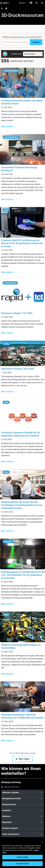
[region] (22, 853)
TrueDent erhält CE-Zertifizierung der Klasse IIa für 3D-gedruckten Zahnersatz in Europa (22, 243)
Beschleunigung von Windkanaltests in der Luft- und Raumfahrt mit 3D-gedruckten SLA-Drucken (23, 575)
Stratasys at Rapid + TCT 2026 (17, 313)
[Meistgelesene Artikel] (22, 799)
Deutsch (22, 3)
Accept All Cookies (22, 864)
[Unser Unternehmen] (22, 834)
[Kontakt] (31, 3)
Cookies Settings (22, 857)
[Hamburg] (42, 3)
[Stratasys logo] (5, 3)
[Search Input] (16, 42)
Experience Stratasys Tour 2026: (18, 369)
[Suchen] (36, 42)
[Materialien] (22, 822)
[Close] (42, 842)
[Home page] (6, 9)
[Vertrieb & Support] (22, 828)
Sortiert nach (17, 54)
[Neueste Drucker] (22, 805)
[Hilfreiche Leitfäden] (22, 793)
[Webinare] (22, 816)
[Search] (37, 3)
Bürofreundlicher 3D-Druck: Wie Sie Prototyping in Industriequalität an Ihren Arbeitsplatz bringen (22, 505)
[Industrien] (22, 810)
